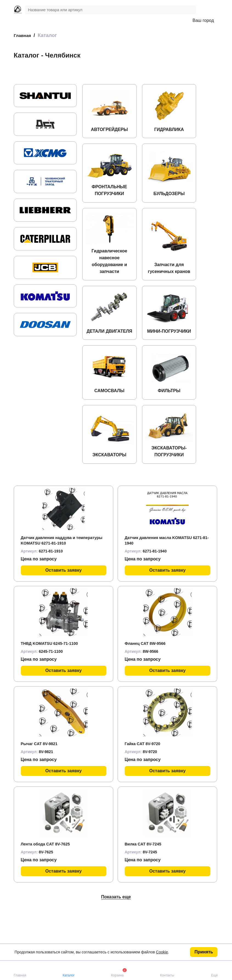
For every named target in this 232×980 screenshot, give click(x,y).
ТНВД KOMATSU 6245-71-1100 (53, 683)
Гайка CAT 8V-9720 (145, 783)
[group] (45, 96)
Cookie (162, 952)
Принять (204, 952)
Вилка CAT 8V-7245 (145, 884)
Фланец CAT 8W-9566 (148, 683)
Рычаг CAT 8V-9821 (41, 783)
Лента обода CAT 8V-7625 (48, 884)
